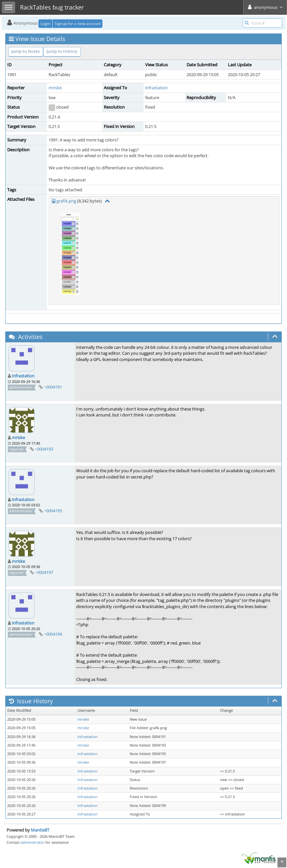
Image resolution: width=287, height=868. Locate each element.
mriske (55, 88)
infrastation (156, 88)
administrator (33, 842)
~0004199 (53, 634)
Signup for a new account (77, 23)
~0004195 (53, 511)
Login (45, 23)
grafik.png (66, 201)
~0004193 (44, 449)
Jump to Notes (26, 51)
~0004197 (44, 572)
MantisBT (40, 830)
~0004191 (53, 387)
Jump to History (62, 51)
